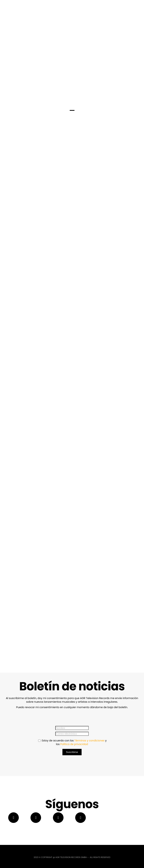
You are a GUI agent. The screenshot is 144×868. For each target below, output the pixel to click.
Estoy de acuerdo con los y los (72, 742)
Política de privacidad (74, 744)
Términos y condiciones (89, 741)
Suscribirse (72, 752)
